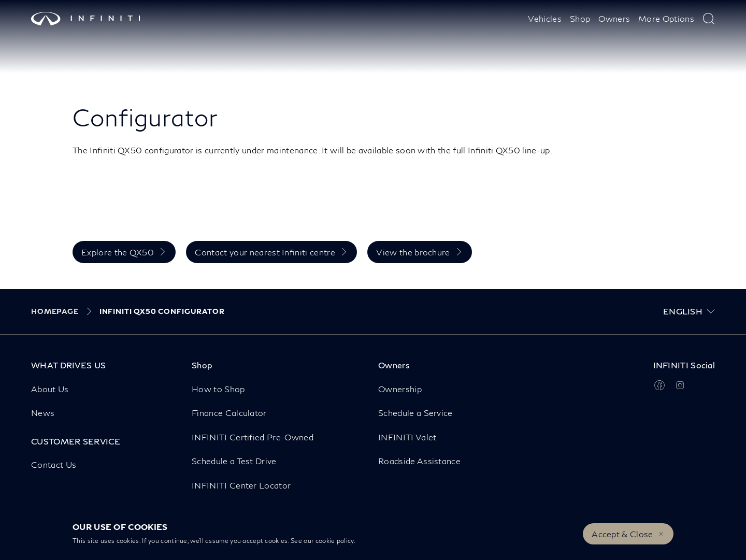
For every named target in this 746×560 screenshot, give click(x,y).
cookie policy (335, 541)
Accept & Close (622, 534)
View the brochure (413, 252)
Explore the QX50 (118, 252)
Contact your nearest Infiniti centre (265, 252)
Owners (614, 18)
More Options (666, 18)
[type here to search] (709, 19)
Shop (580, 18)
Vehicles (545, 18)
